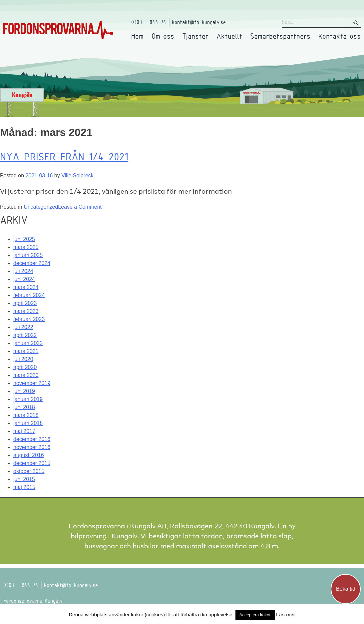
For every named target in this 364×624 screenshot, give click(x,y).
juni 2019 (24, 391)
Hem (137, 36)
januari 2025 (28, 255)
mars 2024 (26, 287)
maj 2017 (24, 431)
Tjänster (195, 36)
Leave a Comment (80, 207)
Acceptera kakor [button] (255, 615)
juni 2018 (24, 407)
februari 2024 (29, 295)
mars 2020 (26, 375)
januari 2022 (28, 343)
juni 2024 (24, 279)
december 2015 (32, 463)
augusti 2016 (29, 455)
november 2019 (32, 383)
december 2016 (32, 439)
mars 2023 (26, 311)
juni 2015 (24, 479)
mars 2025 (26, 247)
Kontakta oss (340, 36)
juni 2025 (24, 239)
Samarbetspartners (280, 36)
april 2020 (25, 367)
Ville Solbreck (77, 175)
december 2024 (32, 263)
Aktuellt (229, 36)
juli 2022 (23, 327)
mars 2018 (26, 415)
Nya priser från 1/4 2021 (64, 156)
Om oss (163, 36)
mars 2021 (26, 351)
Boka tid (346, 589)
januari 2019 (28, 399)
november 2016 (32, 447)
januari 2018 (28, 423)
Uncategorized (41, 207)
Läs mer (286, 614)
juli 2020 (23, 359)
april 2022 (25, 335)
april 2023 (25, 303)
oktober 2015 (29, 471)
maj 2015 (24, 487)
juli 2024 (23, 271)
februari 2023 (29, 319)
